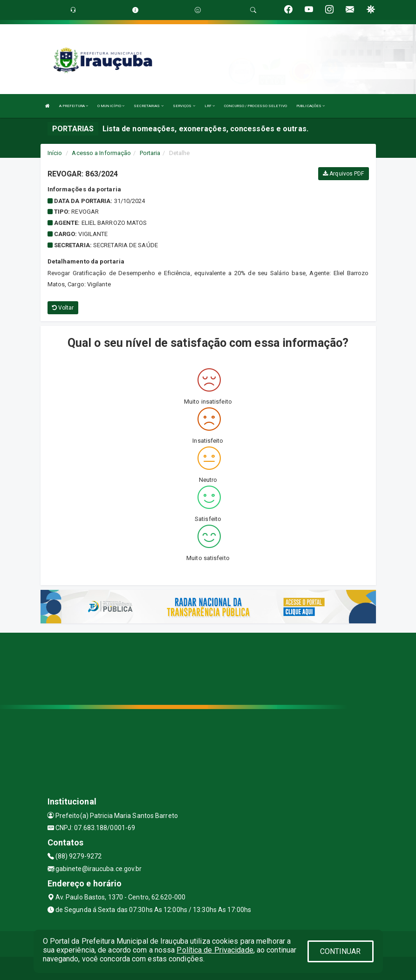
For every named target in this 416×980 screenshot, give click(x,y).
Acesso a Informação (101, 153)
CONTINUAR (341, 951)
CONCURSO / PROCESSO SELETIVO (256, 106)
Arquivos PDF (343, 174)
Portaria (150, 153)
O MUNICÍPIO (111, 106)
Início (55, 153)
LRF (210, 106)
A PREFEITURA (74, 106)
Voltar (63, 308)
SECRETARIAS (148, 106)
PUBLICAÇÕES (310, 106)
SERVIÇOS (184, 106)
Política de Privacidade (215, 950)
